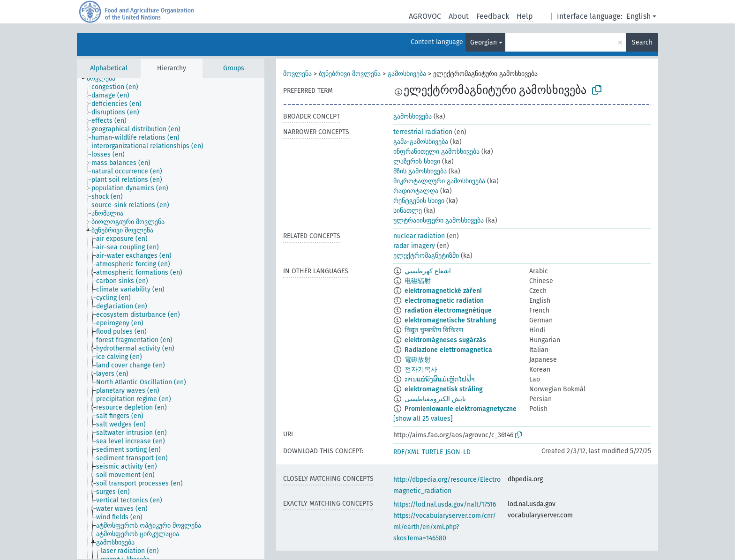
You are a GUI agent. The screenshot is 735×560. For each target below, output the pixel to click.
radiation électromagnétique (448, 310)
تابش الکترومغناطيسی (435, 399)
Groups (234, 68)
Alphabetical (109, 68)
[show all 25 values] (423, 419)
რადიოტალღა (416, 191)
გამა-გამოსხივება (421, 142)
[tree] (171, 318)
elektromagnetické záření (443, 291)
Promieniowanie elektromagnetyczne (461, 409)
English (638, 16)
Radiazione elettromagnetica (448, 350)
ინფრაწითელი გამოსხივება (436, 152)
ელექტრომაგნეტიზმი (426, 256)
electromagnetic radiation (444, 301)
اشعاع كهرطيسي (428, 271)
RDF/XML (406, 452)
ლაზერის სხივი (417, 161)
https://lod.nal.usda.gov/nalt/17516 (445, 504)
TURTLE (432, 452)
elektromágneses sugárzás (445, 340)
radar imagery (414, 246)
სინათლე (408, 211)
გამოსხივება (407, 74)
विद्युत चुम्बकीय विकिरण (434, 330)
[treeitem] (105, 79)
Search (642, 42)
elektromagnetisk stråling (444, 389)
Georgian (484, 42)
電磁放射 (418, 360)
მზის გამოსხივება (420, 171)
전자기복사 (421, 370)
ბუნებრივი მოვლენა (350, 74)
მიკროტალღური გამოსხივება (439, 181)
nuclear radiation (419, 236)
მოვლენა (297, 74)
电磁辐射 (418, 281)
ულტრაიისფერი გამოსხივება (439, 220)
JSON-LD (458, 452)
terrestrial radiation (423, 132)
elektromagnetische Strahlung (450, 320)
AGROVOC (425, 16)
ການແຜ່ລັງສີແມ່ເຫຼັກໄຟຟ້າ (440, 379)
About (459, 16)
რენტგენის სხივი (419, 201)
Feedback (493, 16)
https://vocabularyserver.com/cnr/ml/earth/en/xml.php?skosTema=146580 (445, 527)
